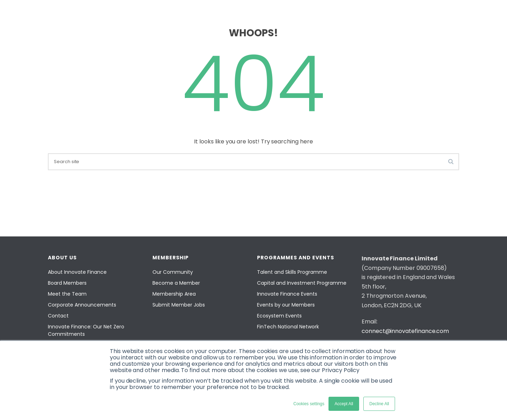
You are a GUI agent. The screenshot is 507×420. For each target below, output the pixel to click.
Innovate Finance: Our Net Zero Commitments (86, 330)
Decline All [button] (379, 404)
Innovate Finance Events (287, 294)
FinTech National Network (288, 327)
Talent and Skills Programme (292, 272)
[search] (254, 162)
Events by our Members (286, 305)
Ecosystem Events (279, 316)
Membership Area (174, 294)
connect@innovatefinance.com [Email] (405, 331)
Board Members (67, 283)
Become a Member (176, 283)
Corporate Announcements (82, 305)
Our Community (173, 272)
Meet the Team (67, 294)
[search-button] (451, 161)
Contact (58, 316)
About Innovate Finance (77, 272)
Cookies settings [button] (309, 404)
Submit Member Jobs (179, 305)
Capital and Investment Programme (302, 283)
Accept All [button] (344, 404)
